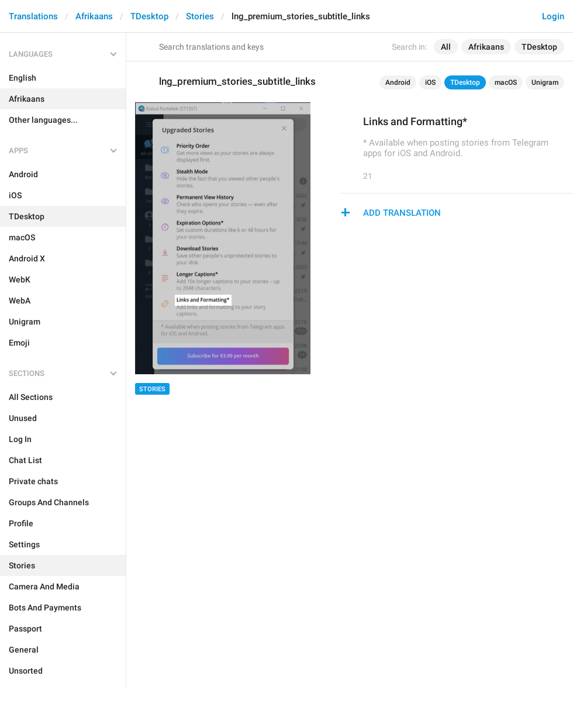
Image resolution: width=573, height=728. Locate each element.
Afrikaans (94, 16)
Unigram (545, 82)
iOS (430, 82)
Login (553, 16)
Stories (200, 16)
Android (398, 82)
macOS (506, 82)
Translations (33, 16)
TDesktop (149, 16)
